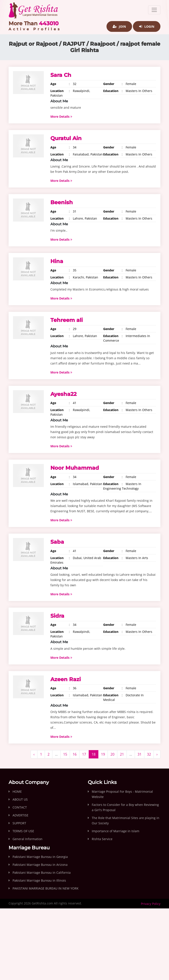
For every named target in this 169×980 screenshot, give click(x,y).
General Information (28, 839)
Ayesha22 (63, 394)
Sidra (57, 616)
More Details (61, 116)
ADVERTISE (20, 815)
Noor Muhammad (75, 468)
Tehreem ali (67, 320)
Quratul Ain (66, 138)
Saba (57, 542)
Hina (57, 261)
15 (65, 754)
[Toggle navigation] (154, 10)
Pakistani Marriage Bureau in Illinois (39, 880)
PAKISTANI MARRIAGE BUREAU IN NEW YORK (46, 888)
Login (147, 26)
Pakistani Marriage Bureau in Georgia (40, 857)
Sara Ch (61, 75)
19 (103, 754)
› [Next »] (157, 754)
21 (122, 754)
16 (75, 754)
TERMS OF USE (23, 831)
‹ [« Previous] (34, 754)
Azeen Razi (66, 679)
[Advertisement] (84, 948)
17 (84, 754)
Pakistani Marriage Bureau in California (42, 873)
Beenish (62, 202)
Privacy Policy (151, 904)
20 (112, 754)
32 (149, 754)
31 (140, 754)
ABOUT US (20, 799)
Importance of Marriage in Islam (116, 831)
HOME (17, 791)
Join (119, 26)
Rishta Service (102, 839)
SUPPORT (19, 823)
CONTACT (20, 807)
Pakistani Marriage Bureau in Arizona (40, 865)
